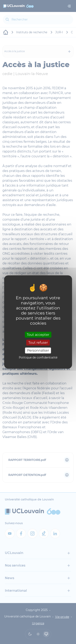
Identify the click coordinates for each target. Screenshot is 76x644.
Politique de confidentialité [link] (38, 357)
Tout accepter (38, 334)
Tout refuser (38, 343)
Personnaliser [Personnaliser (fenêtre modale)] (38, 350)
